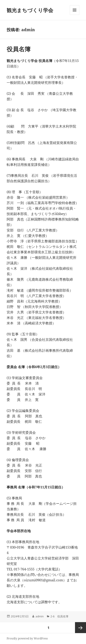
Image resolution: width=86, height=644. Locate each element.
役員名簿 (19, 49)
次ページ (80, 628)
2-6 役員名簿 (59, 616)
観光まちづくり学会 (30, 10)
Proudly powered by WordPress (27, 638)
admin (40, 616)
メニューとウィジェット (75, 15)
